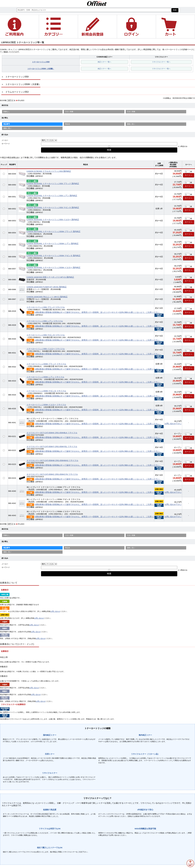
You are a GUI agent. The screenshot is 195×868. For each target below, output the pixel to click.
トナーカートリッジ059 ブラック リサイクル (46, 307)
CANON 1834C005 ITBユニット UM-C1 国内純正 (47, 297)
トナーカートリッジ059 (41, 62)
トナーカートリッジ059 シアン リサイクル (45, 321)
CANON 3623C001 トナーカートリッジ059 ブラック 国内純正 (53, 184)
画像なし (7, 112)
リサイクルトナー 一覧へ (161, 62)
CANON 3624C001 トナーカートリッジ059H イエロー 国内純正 (53, 268)
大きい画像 (131, 112)
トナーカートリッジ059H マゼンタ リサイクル (46, 391)
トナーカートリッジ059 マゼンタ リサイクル (46, 335)
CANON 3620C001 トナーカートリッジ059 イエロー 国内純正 (53, 220)
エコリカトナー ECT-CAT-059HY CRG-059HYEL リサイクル (52, 447)
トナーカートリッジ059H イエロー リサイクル (46, 405)
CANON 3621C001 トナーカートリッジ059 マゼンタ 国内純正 (53, 208)
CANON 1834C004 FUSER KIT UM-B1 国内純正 (47, 287)
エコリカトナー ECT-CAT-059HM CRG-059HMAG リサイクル (52, 460)
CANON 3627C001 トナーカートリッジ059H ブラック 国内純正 (53, 231)
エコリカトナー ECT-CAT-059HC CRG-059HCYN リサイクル (52, 474)
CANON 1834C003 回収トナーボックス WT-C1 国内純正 (50, 277)
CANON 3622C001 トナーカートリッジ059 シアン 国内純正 (52, 196)
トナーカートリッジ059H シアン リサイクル (45, 377)
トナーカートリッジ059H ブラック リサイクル (46, 364)
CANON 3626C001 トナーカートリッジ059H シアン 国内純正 (52, 244)
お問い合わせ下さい (173, 424)
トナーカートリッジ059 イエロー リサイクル (46, 349)
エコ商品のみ (183, 146)
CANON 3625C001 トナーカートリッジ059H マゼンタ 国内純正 (53, 256)
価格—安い (131, 124)
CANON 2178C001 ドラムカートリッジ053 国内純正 (49, 171)
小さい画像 (69, 112)
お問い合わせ (55, 611)
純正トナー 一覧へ (104, 62)
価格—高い (7, 128)
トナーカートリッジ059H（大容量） (41, 69)
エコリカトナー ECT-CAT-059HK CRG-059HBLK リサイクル (52, 433)
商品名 (68, 124)
